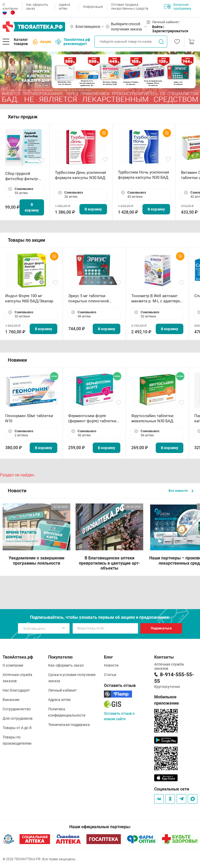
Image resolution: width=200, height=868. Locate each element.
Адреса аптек (64, 7)
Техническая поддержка (69, 725)
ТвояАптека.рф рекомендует (73, 42)
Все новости (181, 491)
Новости (111, 665)
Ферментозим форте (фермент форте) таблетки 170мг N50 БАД (92, 419)
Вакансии (11, 700)
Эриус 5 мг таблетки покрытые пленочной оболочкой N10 (89, 299)
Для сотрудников (18, 718)
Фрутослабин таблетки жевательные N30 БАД (152, 418)
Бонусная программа (178, 7)
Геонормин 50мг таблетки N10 (29, 418)
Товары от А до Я (17, 728)
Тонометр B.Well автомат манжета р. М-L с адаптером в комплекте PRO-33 (157, 299)
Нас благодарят (16, 690)
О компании (10, 7)
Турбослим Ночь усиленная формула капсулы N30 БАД (143, 175)
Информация (93, 7)
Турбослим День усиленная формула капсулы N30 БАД (80, 175)
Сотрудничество (17, 709)
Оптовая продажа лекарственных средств (130, 7)
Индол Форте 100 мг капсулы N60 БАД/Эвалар (29, 298)
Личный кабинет (63, 690)
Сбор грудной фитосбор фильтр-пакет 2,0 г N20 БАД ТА (23, 176)
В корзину (32, 207)
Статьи (110, 675)
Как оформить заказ (37, 7)
